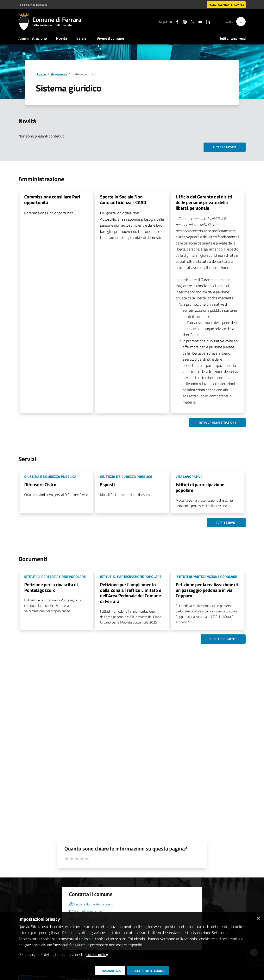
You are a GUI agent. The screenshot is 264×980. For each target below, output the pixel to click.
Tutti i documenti (223, 639)
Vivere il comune (110, 38)
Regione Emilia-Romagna (33, 5)
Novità (62, 38)
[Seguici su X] (191, 21)
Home (41, 74)
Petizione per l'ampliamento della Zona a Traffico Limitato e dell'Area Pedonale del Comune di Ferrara (131, 593)
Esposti (107, 484)
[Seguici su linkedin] (207, 21)
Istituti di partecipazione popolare (200, 487)
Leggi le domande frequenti (91, 904)
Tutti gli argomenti (233, 38)
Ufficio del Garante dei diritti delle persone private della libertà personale (204, 202)
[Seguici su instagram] (183, 21)
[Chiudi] (258, 918)
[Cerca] (241, 22)
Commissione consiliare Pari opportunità (52, 200)
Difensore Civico (40, 484)
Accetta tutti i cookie (148, 971)
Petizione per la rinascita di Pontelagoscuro (51, 587)
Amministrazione (33, 38)
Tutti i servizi (226, 523)
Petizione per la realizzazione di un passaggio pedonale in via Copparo (207, 590)
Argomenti (59, 74)
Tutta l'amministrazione (217, 423)
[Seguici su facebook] (176, 21)
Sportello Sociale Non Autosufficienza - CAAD (123, 200)
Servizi (82, 38)
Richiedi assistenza (85, 911)
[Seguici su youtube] (199, 21)
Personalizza (110, 971)
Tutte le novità (225, 147)
